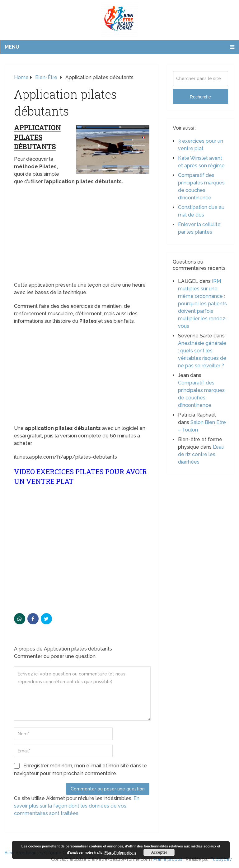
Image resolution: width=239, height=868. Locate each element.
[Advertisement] (82, 235)
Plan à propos (168, 859)
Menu (12, 47)
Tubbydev (221, 859)
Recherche (200, 97)
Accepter (159, 852)
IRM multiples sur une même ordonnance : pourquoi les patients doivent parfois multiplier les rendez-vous (203, 304)
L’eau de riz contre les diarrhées (201, 454)
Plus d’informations (121, 852)
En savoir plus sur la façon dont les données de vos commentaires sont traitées (77, 806)
